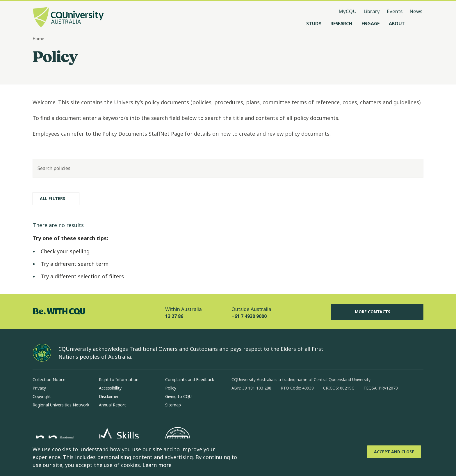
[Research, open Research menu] (341, 24)
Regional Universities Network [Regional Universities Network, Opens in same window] (61, 405)
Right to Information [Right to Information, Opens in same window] (119, 379)
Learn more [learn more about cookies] (157, 465)
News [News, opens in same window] (416, 11)
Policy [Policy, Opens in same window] (171, 388)
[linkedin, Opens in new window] (268, 407)
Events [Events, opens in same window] (395, 11)
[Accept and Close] (394, 452)
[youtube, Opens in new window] (298, 407)
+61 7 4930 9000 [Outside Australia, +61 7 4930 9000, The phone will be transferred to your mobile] (249, 316)
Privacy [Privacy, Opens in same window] (39, 388)
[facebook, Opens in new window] (238, 407)
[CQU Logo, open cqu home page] (68, 18)
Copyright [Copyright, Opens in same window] (42, 396)
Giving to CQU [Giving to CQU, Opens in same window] (178, 396)
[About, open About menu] (397, 24)
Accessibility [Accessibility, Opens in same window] (110, 388)
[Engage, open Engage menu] (370, 24)
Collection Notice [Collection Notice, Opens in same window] (49, 379)
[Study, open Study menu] (314, 24)
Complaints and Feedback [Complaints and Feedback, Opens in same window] (190, 379)
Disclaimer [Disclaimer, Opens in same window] (109, 396)
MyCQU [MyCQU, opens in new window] (348, 11)
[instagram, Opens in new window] (253, 407)
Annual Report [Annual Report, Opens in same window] (112, 405)
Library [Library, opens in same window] (372, 11)
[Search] (414, 168)
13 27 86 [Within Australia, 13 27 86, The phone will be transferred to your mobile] (174, 316)
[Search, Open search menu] (418, 24)
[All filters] (56, 199)
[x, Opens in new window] (283, 407)
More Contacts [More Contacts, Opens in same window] (377, 312)
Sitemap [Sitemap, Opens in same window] (173, 405)
